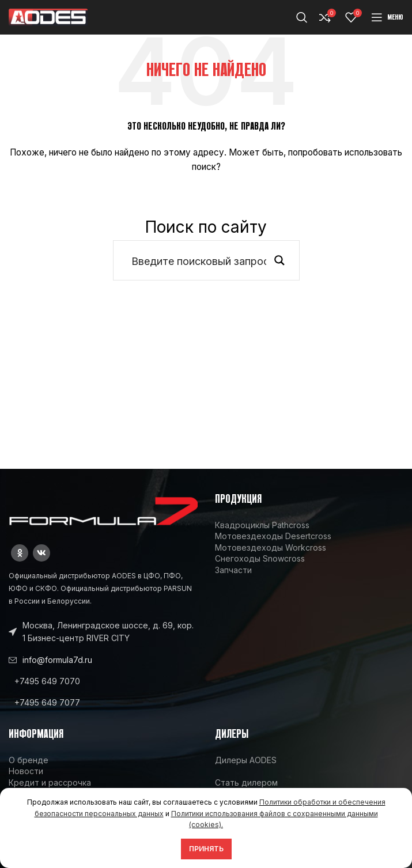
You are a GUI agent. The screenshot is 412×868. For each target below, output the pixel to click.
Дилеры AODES (246, 760)
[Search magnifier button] (279, 260)
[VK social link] (41, 553)
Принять (206, 849)
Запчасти (233, 570)
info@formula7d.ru (57, 660)
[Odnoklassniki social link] (20, 553)
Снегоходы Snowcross (260, 558)
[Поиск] (302, 17)
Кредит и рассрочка (50, 782)
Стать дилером (246, 782)
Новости (26, 771)
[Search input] (199, 260)
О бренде (29, 760)
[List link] (103, 681)
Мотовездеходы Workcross (271, 547)
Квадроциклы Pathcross (262, 525)
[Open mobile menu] (387, 17)
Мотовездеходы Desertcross (273, 536)
